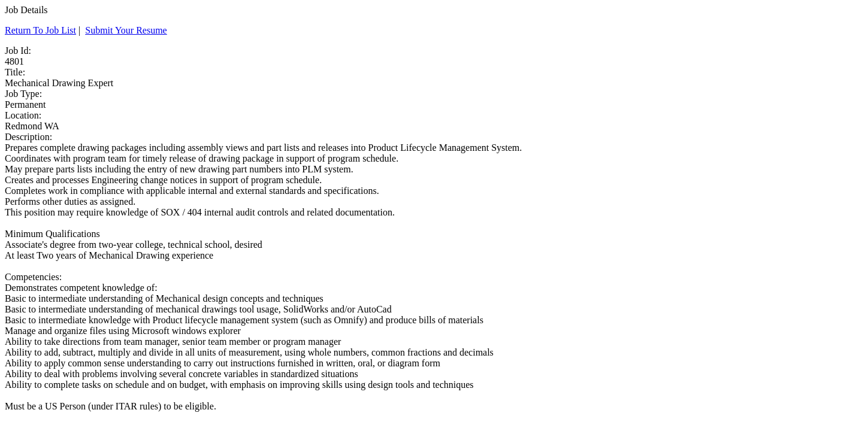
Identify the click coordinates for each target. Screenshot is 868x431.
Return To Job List (40, 30)
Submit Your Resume (126, 30)
